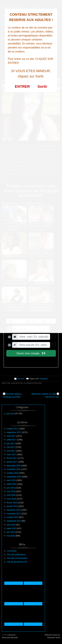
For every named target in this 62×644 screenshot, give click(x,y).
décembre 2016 (14, 466)
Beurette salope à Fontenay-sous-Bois (12, 395)
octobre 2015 (13, 517)
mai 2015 (11, 536)
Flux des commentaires (17, 558)
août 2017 (11, 436)
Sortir (42, 86)
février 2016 (12, 503)
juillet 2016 (11, 484)
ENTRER (22, 86)
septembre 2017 (14, 432)
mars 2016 (11, 499)
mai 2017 (11, 447)
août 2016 (11, 480)
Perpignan (44, 379)
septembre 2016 (14, 477)
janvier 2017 (12, 462)
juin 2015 (11, 532)
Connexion (12, 551)
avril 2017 (11, 451)
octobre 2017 (13, 429)
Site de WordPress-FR (17, 562)
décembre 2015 (14, 510)
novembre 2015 (14, 514)
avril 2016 (11, 495)
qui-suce (21, 379)
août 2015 (11, 525)
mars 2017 (11, 455)
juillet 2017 (11, 440)
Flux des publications (16, 555)
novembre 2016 (14, 469)
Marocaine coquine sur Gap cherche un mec (45, 395)
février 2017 (12, 458)
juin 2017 (11, 444)
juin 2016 (11, 488)
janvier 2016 (12, 506)
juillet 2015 (11, 528)
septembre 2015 (14, 521)
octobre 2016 (13, 473)
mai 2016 (11, 491)
